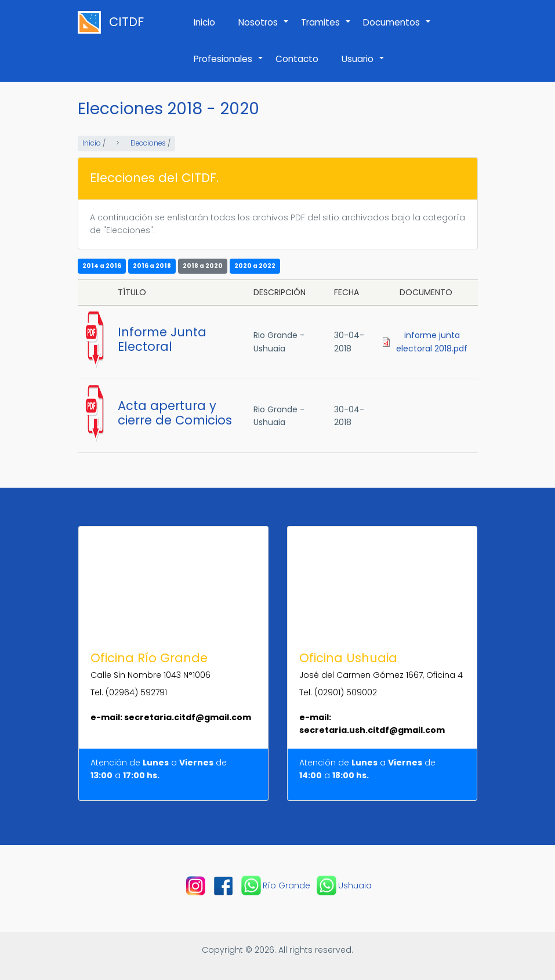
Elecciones (148, 143)
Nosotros (264, 28)
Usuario (363, 65)
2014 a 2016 (102, 266)
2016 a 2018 (152, 266)
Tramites (326, 28)
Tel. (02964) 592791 (129, 692)
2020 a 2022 (255, 266)
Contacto (297, 59)
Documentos (397, 28)
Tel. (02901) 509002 (338, 692)
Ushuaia (343, 885)
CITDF (126, 22)
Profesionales (229, 65)
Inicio (204, 22)
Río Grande (275, 885)
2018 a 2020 (203, 266)
